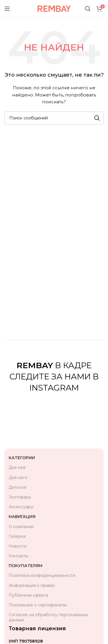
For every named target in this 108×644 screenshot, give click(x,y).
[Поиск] (88, 9)
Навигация (22, 517)
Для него (18, 478)
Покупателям (25, 566)
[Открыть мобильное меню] (7, 9)
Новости (18, 546)
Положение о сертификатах (38, 605)
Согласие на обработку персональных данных (48, 617)
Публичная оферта (28, 595)
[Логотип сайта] (54, 8)
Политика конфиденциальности (42, 575)
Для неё (17, 468)
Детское (18, 487)
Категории (22, 458)
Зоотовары (20, 497)
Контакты (18, 556)
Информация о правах (32, 585)
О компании (21, 527)
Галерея (17, 536)
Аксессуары (21, 507)
